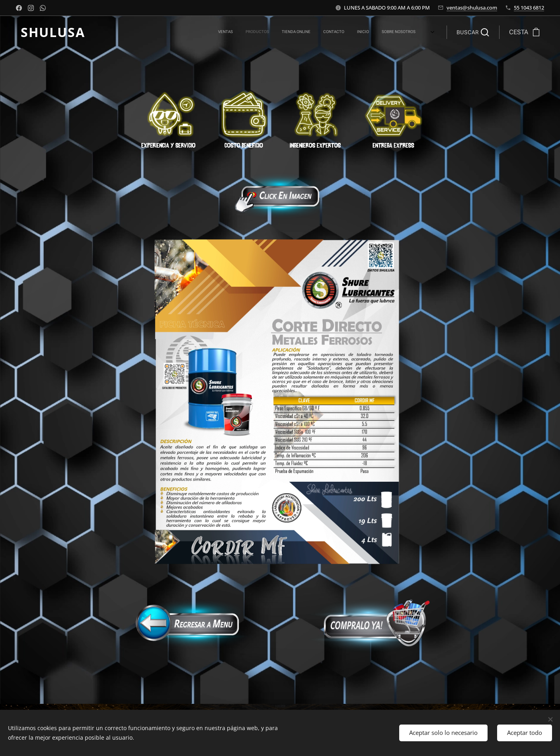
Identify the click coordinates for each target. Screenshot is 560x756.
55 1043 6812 (529, 8)
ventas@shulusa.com (472, 8)
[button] (473, 32)
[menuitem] (307, 32)
